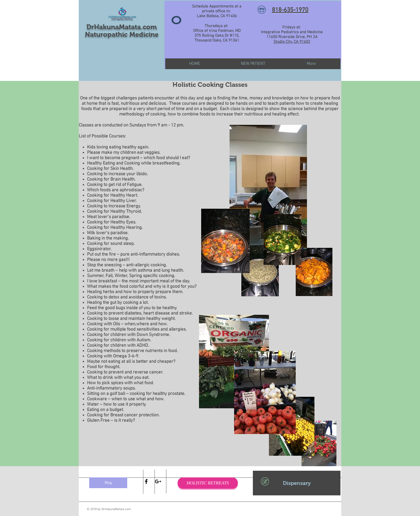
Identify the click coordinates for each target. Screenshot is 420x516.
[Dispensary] (297, 483)
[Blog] (108, 483)
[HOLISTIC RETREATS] (208, 483)
